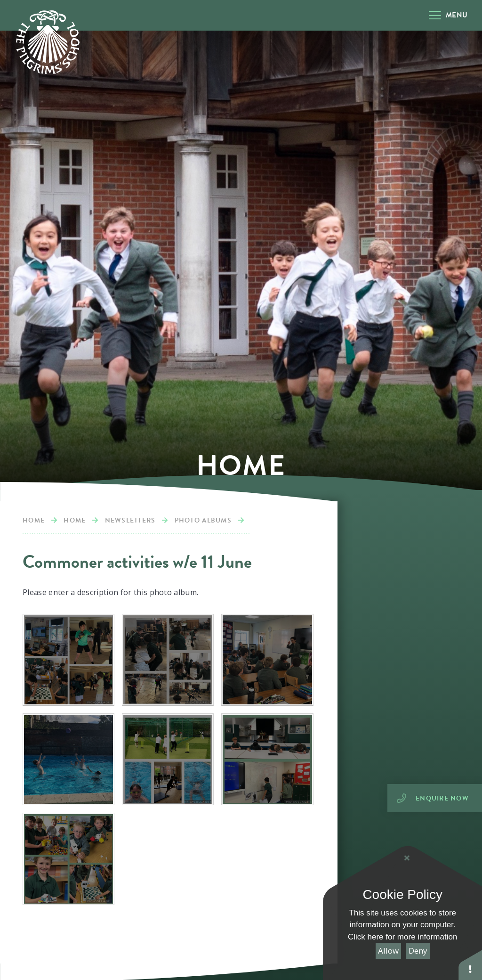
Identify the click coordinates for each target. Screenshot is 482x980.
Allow (388, 951)
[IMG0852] (68, 859)
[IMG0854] (168, 759)
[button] (470, 965)
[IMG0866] (68, 759)
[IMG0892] (68, 660)
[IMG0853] (267, 759)
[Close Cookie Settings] (407, 858)
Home (34, 520)
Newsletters (130, 520)
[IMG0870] (267, 660)
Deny (418, 951)
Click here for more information (402, 937)
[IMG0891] (168, 660)
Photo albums (203, 520)
